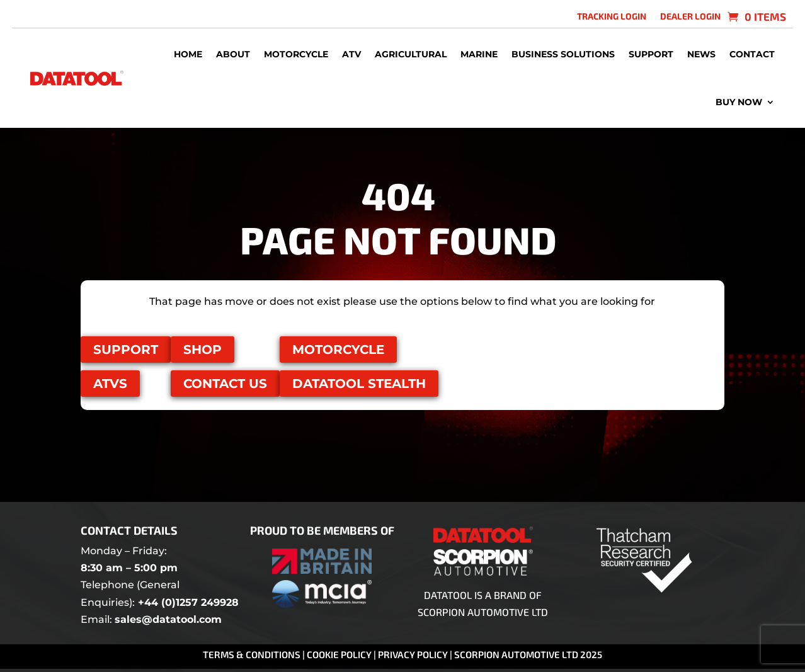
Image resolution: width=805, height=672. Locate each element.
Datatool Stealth (359, 384)
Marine (479, 54)
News (701, 54)
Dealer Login (690, 17)
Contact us (225, 384)
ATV (351, 54)
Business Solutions (563, 54)
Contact (752, 54)
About (233, 54)
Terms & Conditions (252, 654)
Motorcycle (296, 54)
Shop (203, 350)
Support (651, 54)
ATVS (110, 384)
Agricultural (411, 54)
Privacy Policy (413, 654)
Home (188, 54)
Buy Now (739, 102)
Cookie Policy (340, 654)
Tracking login (612, 17)
